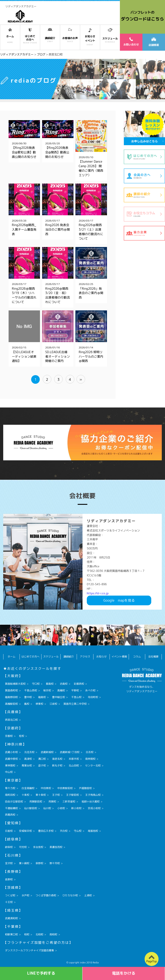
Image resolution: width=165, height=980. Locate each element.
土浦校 (88, 895)
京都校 (9, 736)
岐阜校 (9, 847)
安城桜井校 (25, 831)
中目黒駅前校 (65, 788)
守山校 (78, 831)
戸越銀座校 (85, 788)
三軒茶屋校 (69, 801)
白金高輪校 (28, 788)
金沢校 (9, 863)
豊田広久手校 (46, 831)
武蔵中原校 (11, 759)
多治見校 (38, 847)
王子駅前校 (72, 795)
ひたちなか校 (70, 895)
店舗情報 (154, 42)
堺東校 (39, 704)
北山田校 (74, 765)
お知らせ (101, 657)
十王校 (9, 902)
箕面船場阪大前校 (15, 684)
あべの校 (90, 690)
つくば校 (10, 895)
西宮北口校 (11, 720)
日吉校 (90, 752)
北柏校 (39, 934)
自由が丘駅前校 (14, 801)
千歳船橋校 (11, 808)
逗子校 (42, 765)
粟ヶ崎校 (24, 863)
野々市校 (55, 863)
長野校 (9, 879)
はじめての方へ (31, 657)
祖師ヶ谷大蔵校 (90, 801)
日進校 (9, 831)
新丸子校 (57, 765)
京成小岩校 (94, 808)
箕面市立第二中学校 (75, 704)
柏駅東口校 (11, 934)
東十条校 (41, 795)
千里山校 (76, 697)
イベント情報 (119, 657)
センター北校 (93, 765)
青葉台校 (27, 765)
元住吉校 (29, 752)
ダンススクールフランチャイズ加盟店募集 (29, 950)
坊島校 (64, 684)
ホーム (12, 657)
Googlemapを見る (119, 600)
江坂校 (53, 704)
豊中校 (28, 697)
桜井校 (47, 690)
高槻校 (61, 690)
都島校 (50, 684)
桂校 (21, 736)
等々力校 (10, 788)
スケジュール (51, 657)
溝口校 (42, 759)
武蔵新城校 (47, 752)
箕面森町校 (11, 690)
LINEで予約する (41, 973)
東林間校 (10, 765)
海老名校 (57, 759)
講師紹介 (69, 657)
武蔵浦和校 (11, 918)
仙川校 (47, 808)
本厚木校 (74, 759)
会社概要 (153, 657)
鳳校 (27, 704)
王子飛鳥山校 (93, 795)
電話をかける (124, 973)
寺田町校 (93, 697)
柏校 (27, 934)
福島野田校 (11, 697)
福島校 (42, 697)
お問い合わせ (131, 42)
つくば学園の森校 (46, 895)
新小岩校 (76, 808)
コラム (137, 657)
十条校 (25, 795)
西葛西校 (10, 815)
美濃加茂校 (56, 847)
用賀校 (52, 801)
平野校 (75, 690)
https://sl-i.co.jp (98, 593)
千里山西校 (31, 690)
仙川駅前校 (31, 808)
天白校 (64, 831)
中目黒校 (46, 788)
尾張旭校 (93, 831)
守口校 (36, 684)
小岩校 (61, 808)
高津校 (28, 759)
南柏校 (53, 934)
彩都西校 (79, 684)
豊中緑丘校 (58, 697)
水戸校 (25, 895)
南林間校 (90, 759)
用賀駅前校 (36, 801)
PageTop (152, 961)
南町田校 (10, 795)
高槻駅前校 (11, 704)
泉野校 (39, 863)
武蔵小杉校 (11, 752)
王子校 (56, 795)
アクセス (85, 657)
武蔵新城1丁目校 (70, 752)
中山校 (9, 772)
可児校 (23, 847)
